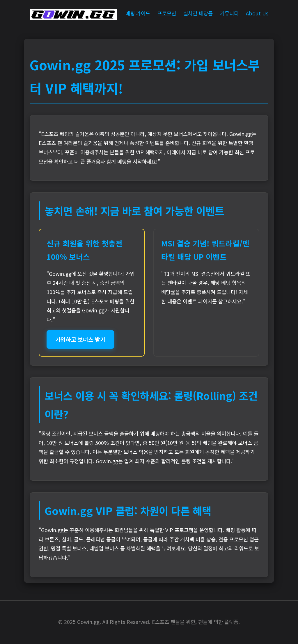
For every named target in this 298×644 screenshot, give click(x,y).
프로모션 (167, 13)
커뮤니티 (229, 13)
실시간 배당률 (198, 13)
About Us (257, 13)
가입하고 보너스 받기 (80, 339)
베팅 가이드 (138, 13)
